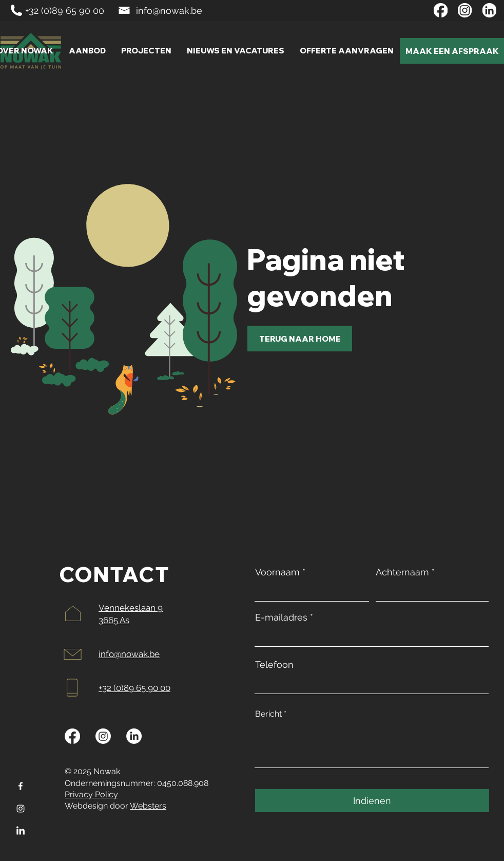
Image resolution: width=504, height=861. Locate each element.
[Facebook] (21, 786)
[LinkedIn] (21, 831)
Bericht (268, 714)
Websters (148, 806)
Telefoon (274, 665)
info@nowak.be (169, 11)
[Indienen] (372, 801)
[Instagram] (21, 809)
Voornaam (277, 572)
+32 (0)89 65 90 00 (65, 11)
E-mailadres (281, 617)
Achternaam (402, 572)
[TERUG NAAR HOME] (300, 339)
